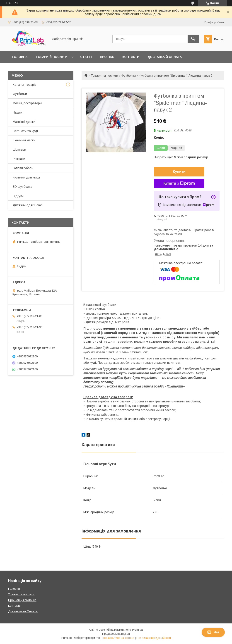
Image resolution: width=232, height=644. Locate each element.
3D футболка (22, 187)
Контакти (131, 57)
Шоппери (19, 150)
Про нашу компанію (22, 600)
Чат (213, 632)
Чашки (17, 112)
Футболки (129, 76)
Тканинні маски (24, 140)
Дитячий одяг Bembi (28, 205)
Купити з (179, 183)
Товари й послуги (52, 57)
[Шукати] (193, 39)
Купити (179, 172)
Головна (20, 57)
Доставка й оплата (165, 57)
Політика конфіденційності (154, 638)
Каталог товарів (24, 85)
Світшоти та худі (25, 131)
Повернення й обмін (30, 69)
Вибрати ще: (181, 157)
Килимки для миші (26, 177)
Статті (86, 57)
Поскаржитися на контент (118, 638)
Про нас (107, 57)
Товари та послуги (104, 76)
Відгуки (18, 196)
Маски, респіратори (27, 103)
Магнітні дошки (24, 122)
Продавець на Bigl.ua (116, 634)
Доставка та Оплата (23, 611)
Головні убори (23, 168)
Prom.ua (137, 630)
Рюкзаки (19, 159)
